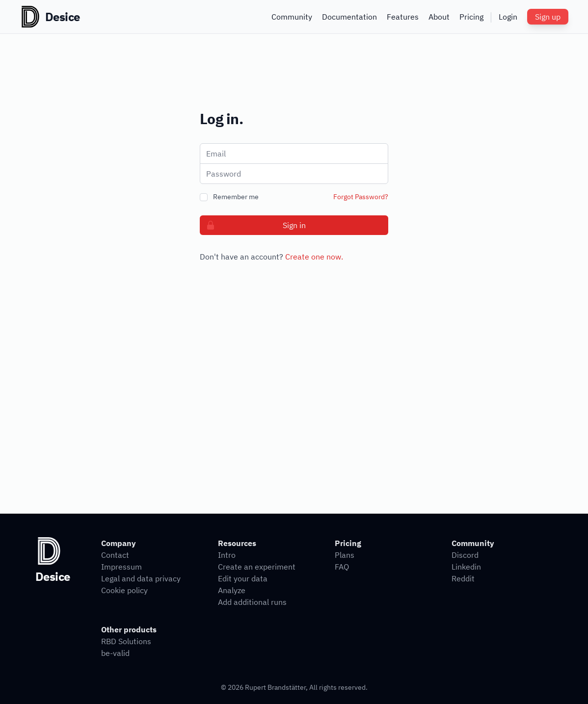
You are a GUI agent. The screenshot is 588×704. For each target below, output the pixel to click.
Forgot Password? (361, 197)
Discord (465, 555)
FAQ (342, 567)
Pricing (471, 17)
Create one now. (314, 257)
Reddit (463, 578)
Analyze (232, 590)
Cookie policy (124, 590)
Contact (115, 555)
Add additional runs (252, 602)
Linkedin (466, 567)
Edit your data (243, 578)
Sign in (253, 225)
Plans (345, 555)
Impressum (121, 567)
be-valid (115, 653)
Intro (227, 555)
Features (403, 17)
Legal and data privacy (141, 578)
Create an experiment (257, 567)
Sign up (548, 17)
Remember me (236, 197)
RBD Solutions (126, 641)
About (439, 17)
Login (508, 17)
